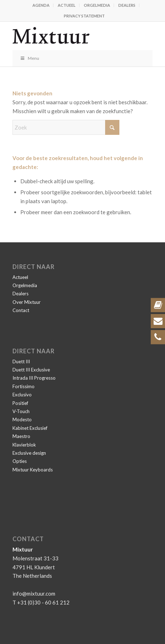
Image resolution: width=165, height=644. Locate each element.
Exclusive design (29, 453)
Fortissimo (24, 386)
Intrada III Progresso (34, 378)
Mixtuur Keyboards (33, 470)
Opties (20, 461)
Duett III (21, 361)
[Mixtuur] (69, 36)
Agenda (41, 5)
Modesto (22, 419)
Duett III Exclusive (31, 370)
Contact (21, 310)
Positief (20, 403)
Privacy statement (84, 16)
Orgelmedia (97, 5)
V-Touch (21, 411)
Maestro (21, 436)
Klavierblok (24, 445)
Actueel (67, 5)
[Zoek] (66, 127)
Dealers (127, 5)
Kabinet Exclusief (30, 428)
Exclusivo (22, 395)
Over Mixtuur (27, 302)
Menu (29, 58)
